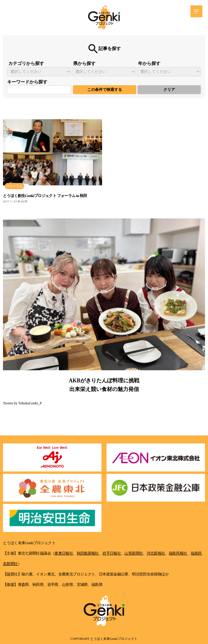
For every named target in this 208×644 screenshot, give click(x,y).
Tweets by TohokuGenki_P (22, 403)
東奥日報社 (64, 553)
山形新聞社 (134, 553)
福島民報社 (178, 553)
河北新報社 (156, 553)
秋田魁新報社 (88, 553)
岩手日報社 (112, 553)
